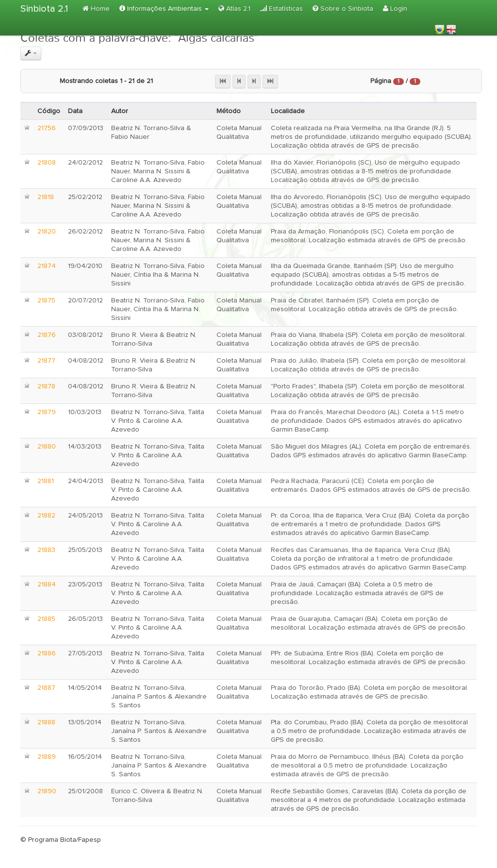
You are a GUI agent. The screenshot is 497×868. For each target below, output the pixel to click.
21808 (47, 163)
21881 (46, 481)
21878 (46, 386)
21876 (47, 335)
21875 (46, 300)
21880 (47, 447)
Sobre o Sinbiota (343, 8)
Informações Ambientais (164, 8)
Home (96, 8)
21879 (47, 412)
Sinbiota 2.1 (44, 9)
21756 (47, 128)
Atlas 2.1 (234, 8)
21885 (46, 619)
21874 (47, 266)
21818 (46, 197)
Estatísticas (282, 8)
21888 (46, 722)
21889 (47, 757)
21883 (46, 550)
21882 (46, 516)
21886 (47, 653)
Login (395, 8)
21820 (47, 232)
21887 (46, 688)
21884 (47, 584)
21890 (47, 791)
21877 (46, 361)
